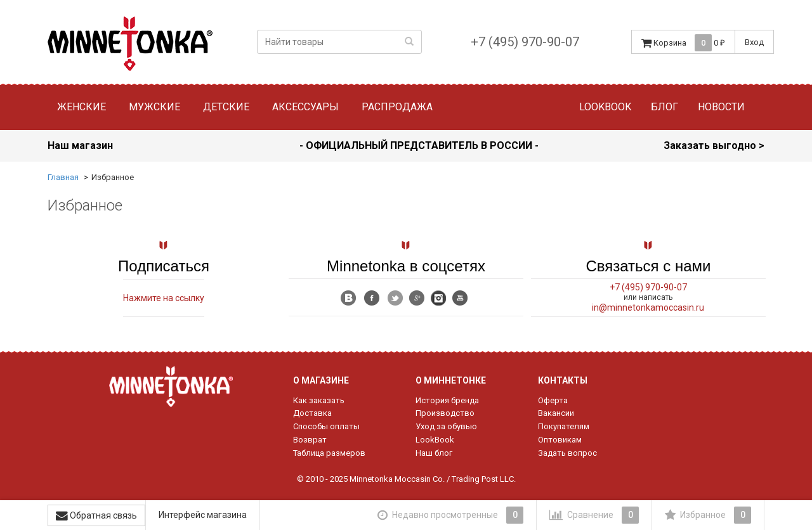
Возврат (310, 440)
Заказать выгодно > (714, 145)
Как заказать (319, 400)
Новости (721, 107)
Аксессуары (305, 107)
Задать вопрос (567, 453)
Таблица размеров (329, 453)
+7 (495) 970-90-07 (525, 42)
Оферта (553, 400)
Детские (226, 107)
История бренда (447, 400)
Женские (82, 107)
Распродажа (397, 107)
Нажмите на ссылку (164, 298)
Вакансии (556, 413)
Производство (445, 413)
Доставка (312, 413)
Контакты (563, 380)
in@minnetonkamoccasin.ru (648, 307)
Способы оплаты (326, 426)
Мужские (154, 107)
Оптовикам (560, 440)
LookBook (435, 440)
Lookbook (605, 107)
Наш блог (434, 453)
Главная (63, 177)
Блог (665, 107)
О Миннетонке (451, 380)
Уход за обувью (446, 426)
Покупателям (564, 426)
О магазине (321, 380)
